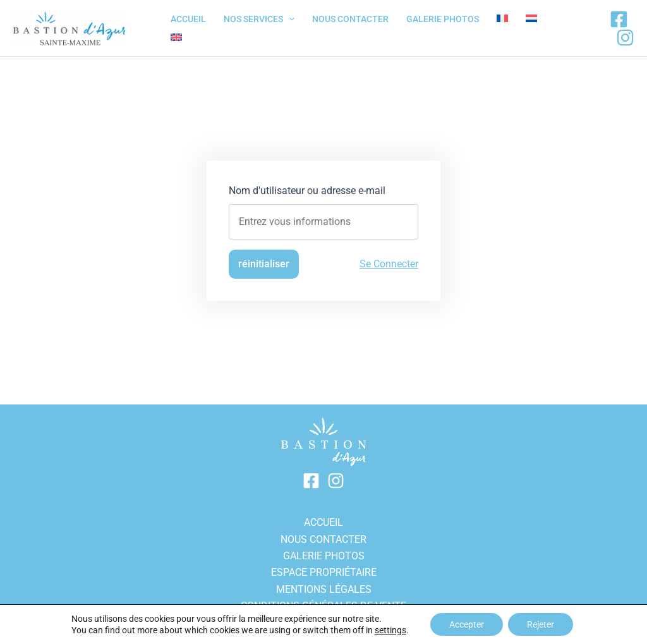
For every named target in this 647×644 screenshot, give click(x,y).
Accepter (467, 624)
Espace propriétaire (324, 572)
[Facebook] (619, 19)
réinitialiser (264, 264)
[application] (289, 19)
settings (390, 630)
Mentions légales (324, 589)
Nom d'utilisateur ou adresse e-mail (307, 191)
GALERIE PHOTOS (324, 556)
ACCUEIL (323, 522)
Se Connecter (389, 264)
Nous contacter (323, 539)
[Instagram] (625, 38)
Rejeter (541, 624)
